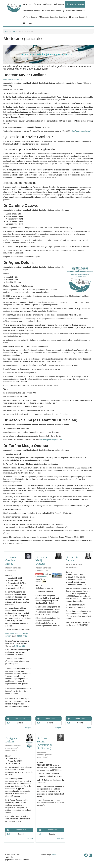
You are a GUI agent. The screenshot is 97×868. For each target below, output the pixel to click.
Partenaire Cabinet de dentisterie (53, 17)
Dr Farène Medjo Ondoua (42, 560)
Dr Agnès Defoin (11, 740)
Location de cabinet (78, 17)
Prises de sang (30, 17)
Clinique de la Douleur (52, 11)
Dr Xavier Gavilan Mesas (11, 560)
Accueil (27, 4)
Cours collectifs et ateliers (74, 11)
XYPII (54, 855)
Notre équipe (10, 31)
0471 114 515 (20, 646)
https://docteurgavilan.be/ (13, 79)
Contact (28, 23)
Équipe (47, 4)
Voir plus (28, 727)
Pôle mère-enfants (31, 11)
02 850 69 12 (22, 636)
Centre (37, 4)
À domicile (59, 4)
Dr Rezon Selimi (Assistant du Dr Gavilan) (45, 743)
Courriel (15, 723)
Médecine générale (75, 4)
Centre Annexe (41, 577)
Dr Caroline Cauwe (73, 559)
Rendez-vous (16, 718)
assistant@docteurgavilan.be (51, 440)
